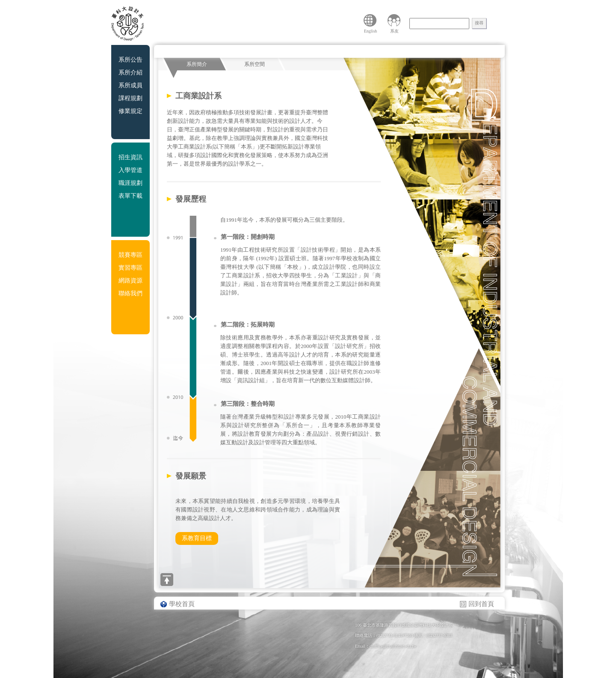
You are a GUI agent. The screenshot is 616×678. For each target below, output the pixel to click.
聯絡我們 (130, 293)
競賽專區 (130, 255)
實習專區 (130, 268)
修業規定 (130, 111)
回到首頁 (481, 604)
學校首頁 (182, 604)
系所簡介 (197, 64)
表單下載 (130, 196)
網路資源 (130, 281)
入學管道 (130, 170)
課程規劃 (130, 98)
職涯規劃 (130, 183)
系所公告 (130, 60)
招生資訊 (130, 157)
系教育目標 (197, 538)
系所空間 (255, 64)
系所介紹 (130, 73)
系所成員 (130, 85)
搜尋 (479, 23)
